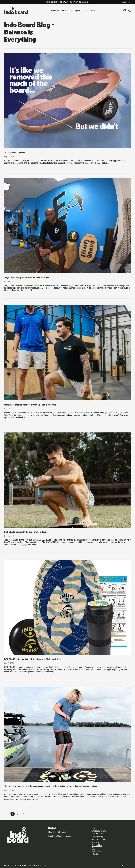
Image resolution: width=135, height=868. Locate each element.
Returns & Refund (99, 833)
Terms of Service (99, 839)
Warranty (96, 842)
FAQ (94, 828)
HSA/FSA (96, 853)
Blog (94, 847)
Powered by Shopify (39, 865)
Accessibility (97, 845)
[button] (129, 11)
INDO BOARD (25, 865)
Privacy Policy (98, 836)
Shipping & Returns (100, 830)
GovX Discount (98, 850)
